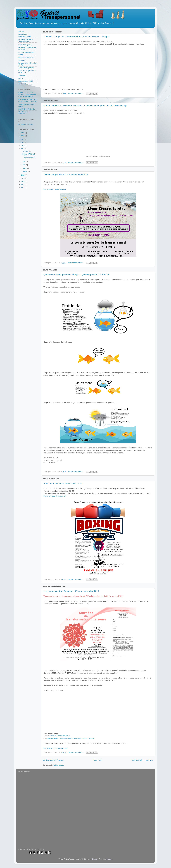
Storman (95, 859)
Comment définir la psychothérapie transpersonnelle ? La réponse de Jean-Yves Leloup (85, 106)
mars (25, 168)
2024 (23, 133)
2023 (23, 136)
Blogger (109, 859)
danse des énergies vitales (60, 736)
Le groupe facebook (25, 124)
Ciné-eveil (22, 60)
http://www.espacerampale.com (56, 748)
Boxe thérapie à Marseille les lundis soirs (63, 484)
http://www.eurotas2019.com (55, 189)
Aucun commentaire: (76, 94)
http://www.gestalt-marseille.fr (55, 496)
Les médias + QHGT (26, 81)
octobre (26, 151)
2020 (23, 145)
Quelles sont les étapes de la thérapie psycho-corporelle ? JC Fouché (76, 275)
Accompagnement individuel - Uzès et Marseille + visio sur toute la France (27, 47)
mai (24, 165)
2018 (23, 175)
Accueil (98, 760)
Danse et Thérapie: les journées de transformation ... (29, 156)
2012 (23, 184)
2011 (23, 188)
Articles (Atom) (58, 765)
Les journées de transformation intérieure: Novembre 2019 (71, 591)
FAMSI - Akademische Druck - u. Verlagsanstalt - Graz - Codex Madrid (28, 95)
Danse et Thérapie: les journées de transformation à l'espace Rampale (77, 37)
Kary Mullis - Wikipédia (27, 109)
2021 (23, 142)
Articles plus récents (53, 760)
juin (24, 162)
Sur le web (22, 75)
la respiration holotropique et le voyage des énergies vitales (71, 738)
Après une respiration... (27, 68)
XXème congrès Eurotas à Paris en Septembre (66, 175)
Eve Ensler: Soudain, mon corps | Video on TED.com (28, 100)
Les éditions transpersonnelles (25, 35)
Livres (21, 78)
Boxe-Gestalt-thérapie (26, 57)
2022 (23, 139)
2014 (23, 181)
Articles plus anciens (142, 760)
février (25, 171)
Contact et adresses (26, 84)
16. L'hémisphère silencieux (25, 113)
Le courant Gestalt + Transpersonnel (26, 40)
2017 (23, 178)
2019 (23, 149)
